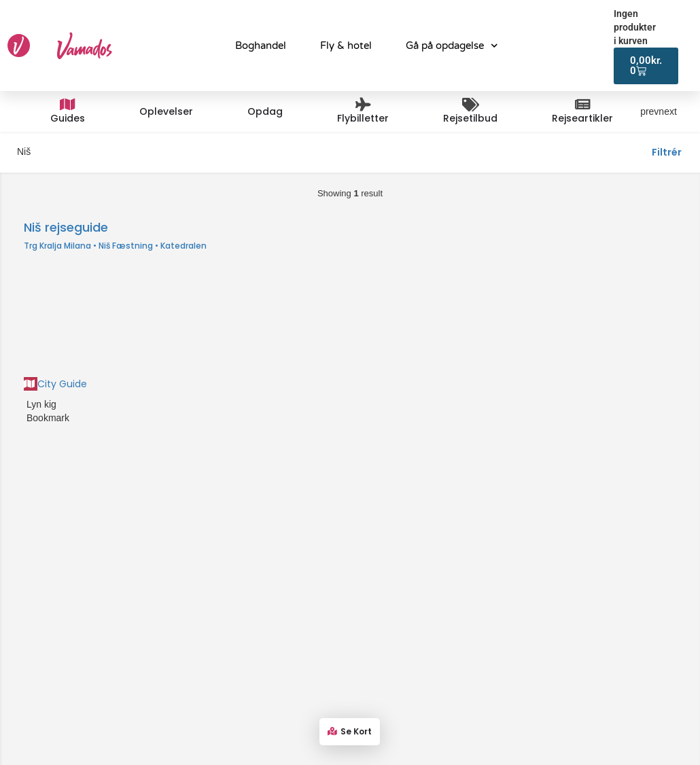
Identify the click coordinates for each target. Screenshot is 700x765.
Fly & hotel (346, 46)
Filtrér (667, 152)
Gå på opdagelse (452, 46)
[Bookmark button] (25, 418)
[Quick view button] (25, 404)
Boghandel (261, 46)
